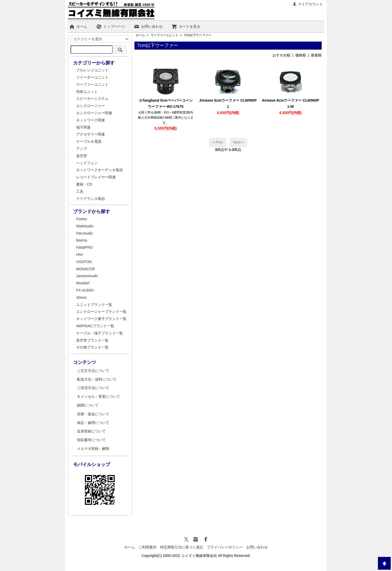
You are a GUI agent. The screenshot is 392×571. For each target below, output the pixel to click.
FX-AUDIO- (85, 290)
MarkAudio (85, 226)
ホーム (78, 26)
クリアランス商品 (91, 199)
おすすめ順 (281, 55)
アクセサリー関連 (91, 134)
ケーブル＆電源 (89, 141)
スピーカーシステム (92, 99)
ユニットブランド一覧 (94, 305)
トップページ (110, 26)
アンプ (82, 149)
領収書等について (91, 440)
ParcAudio (85, 233)
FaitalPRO (85, 247)
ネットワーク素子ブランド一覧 (101, 319)
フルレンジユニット (92, 70)
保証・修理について (93, 423)
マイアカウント (308, 4)
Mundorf (83, 283)
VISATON (84, 262)
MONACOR (86, 269)
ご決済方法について (93, 388)
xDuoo (81, 297)
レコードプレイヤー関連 (96, 177)
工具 (80, 191)
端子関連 (83, 127)
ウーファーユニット (164, 35)
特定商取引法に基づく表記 (182, 547)
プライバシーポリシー (225, 547)
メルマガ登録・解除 (93, 449)
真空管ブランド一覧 (92, 340)
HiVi (79, 255)
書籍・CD (84, 184)
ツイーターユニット (92, 77)
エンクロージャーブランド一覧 (101, 312)
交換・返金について (93, 414)
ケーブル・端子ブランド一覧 (100, 333)
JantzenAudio (87, 276)
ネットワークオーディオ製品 (100, 170)
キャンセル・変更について (99, 396)
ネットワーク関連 (91, 120)
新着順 (316, 55)
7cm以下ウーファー (198, 35)
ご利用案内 (148, 547)
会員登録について (91, 431)
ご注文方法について (93, 371)
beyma (82, 240)
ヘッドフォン (87, 163)
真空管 (82, 156)
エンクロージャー (91, 106)
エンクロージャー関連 (94, 113)
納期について (88, 405)
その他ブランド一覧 (92, 347)
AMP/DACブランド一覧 (95, 326)
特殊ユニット (87, 92)
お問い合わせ (148, 26)
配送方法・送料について (97, 379)
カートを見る (186, 26)
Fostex (82, 219)
